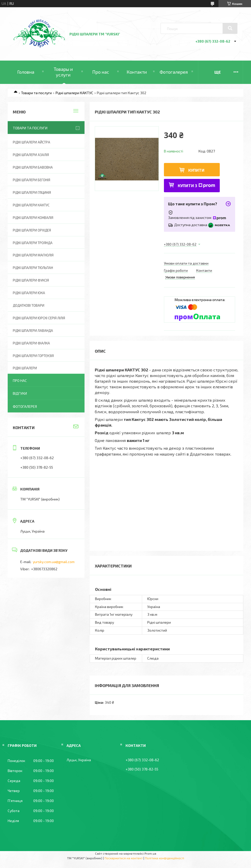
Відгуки (20, 393)
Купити (196, 170)
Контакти (137, 72)
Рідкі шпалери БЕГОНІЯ (32, 180)
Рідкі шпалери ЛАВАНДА (33, 331)
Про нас (101, 72)
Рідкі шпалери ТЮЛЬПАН (33, 268)
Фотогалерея (174, 72)
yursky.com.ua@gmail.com (54, 562)
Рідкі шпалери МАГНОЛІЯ (33, 255)
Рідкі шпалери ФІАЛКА (31, 343)
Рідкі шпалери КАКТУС (74, 93)
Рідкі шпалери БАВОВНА (33, 167)
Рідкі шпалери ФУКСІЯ (31, 280)
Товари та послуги (36, 93)
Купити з (196, 185)
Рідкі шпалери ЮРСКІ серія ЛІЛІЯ (39, 318)
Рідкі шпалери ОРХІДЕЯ (32, 230)
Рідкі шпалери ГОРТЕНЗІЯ (33, 356)
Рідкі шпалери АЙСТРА (32, 142)
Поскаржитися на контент (124, 858)
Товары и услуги (63, 72)
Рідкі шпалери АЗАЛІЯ (31, 155)
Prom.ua (150, 853)
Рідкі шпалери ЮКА (29, 293)
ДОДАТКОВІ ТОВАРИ (29, 305)
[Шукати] (230, 28)
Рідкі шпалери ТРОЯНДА (33, 243)
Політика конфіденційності (165, 858)
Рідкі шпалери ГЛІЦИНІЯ (32, 192)
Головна (26, 72)
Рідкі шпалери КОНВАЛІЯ (33, 218)
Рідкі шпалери (25, 368)
